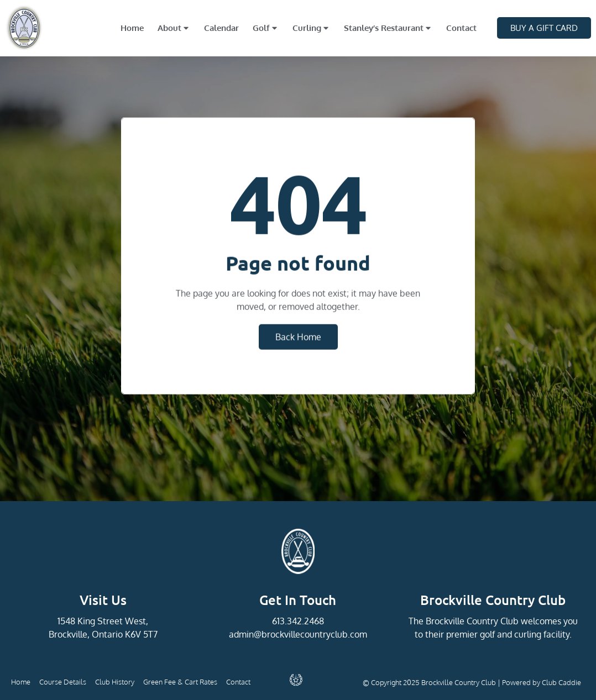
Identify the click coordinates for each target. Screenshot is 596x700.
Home (132, 28)
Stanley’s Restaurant (388, 28)
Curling (311, 28)
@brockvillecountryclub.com (310, 634)
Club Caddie (561, 682)
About (174, 28)
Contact (461, 28)
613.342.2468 (298, 621)
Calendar (221, 28)
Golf (266, 28)
